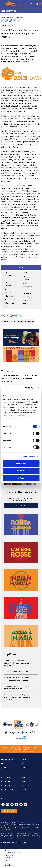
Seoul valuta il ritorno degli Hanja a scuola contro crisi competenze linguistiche (17, 697)
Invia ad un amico (8, 25)
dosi (5, 306)
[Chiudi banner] (39, 388)
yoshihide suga (9, 296)
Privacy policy (5, 842)
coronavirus (27, 286)
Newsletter (26, 768)
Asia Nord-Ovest (7, 789)
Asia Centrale (6, 777)
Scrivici (24, 759)
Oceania (25, 789)
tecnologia (27, 293)
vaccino (26, 272)
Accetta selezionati (21, 471)
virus (25, 283)
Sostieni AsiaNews (8, 760)
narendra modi (9, 299)
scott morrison (9, 303)
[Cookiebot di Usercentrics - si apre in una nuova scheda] (25, 388)
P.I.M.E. (4, 768)
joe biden (7, 292)
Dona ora (9, 811)
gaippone (7, 286)
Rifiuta (21, 478)
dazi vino (26, 304)
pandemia (27, 279)
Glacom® (23, 842)
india (5, 289)
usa (5, 279)
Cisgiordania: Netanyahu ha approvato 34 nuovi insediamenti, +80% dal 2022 (17, 663)
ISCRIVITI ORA (21, 506)
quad (5, 272)
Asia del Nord (6, 781)
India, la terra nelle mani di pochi (17, 672)
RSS (23, 763)
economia (27, 290)
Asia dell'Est (6, 785)
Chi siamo (5, 764)
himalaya (26, 300)
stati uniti (7, 275)
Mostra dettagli (29, 456)
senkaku (26, 297)
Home (7, 850)
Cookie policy (15, 842)
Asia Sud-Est (26, 777)
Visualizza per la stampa (26, 321)
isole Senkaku (8, 223)
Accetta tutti (21, 463)
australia (7, 282)
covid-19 (26, 276)
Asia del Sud (26, 781)
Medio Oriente (27, 785)
